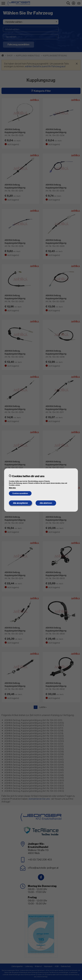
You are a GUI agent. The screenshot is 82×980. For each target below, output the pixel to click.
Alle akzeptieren (20, 503)
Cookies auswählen (20, 493)
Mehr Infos (12, 488)
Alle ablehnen (46, 503)
